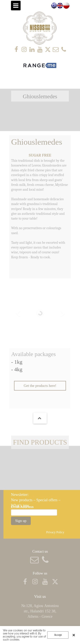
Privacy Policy (56, 532)
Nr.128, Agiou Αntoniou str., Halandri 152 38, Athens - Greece (40, 611)
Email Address (22, 507)
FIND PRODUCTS (40, 446)
